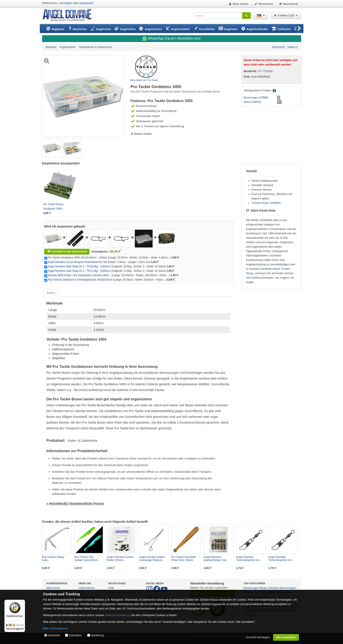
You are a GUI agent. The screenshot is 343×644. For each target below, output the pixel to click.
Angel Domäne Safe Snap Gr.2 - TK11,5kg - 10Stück (79, 271)
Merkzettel (263, 4)
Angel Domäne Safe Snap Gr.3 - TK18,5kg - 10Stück (79, 266)
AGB (111, 588)
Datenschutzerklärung (118, 615)
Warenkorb (288, 4)
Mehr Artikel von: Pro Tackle (144, 80)
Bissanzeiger (251, 588)
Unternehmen (87, 588)
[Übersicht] (278, 47)
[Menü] (22, 602)
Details (51, 293)
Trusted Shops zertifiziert (266, 203)
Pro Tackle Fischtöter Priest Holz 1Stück (184, 559)
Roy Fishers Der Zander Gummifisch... (87, 559)
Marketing (97, 635)
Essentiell (54, 635)
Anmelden (66, 3)
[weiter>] (293, 47)
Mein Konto (238, 4)
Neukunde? (87, 3)
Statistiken (75, 635)
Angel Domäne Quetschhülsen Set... (216, 559)
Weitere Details (141, 134)
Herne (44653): (253, 102)
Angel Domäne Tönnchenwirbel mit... (249, 559)
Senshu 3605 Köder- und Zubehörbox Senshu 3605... (79, 275)
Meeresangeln (288, 588)
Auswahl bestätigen (258, 637)
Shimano (274, 588)
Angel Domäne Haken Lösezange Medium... (152, 559)
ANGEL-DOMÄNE (69, 15)
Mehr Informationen (56, 629)
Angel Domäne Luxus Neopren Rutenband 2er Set (77, 262)
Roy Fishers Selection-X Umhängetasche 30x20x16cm (80, 280)
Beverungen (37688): (256, 98)
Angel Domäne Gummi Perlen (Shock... (120, 559)
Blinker (264, 588)
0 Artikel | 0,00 (286, 15)
